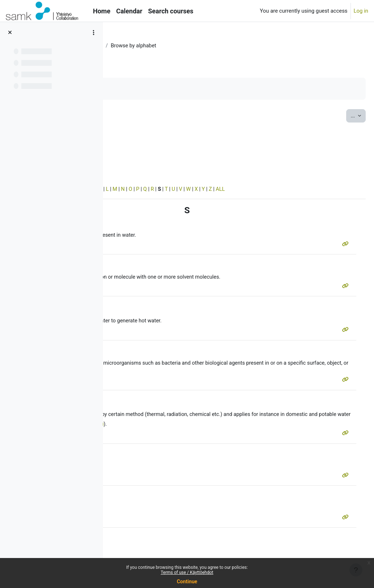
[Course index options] (94, 33)
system (134, 322)
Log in (361, 11)
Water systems (162, 46)
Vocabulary (201, 46)
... (341, 115)
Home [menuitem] (102, 11)
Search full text (148, 149)
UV (302, 427)
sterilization (190, 417)
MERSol (126, 46)
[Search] (156, 138)
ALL (336, 190)
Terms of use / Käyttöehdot (187, 572)
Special (126, 190)
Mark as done (140, 89)
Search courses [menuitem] (171, 11)
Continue (187, 581)
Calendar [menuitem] (129, 11)
